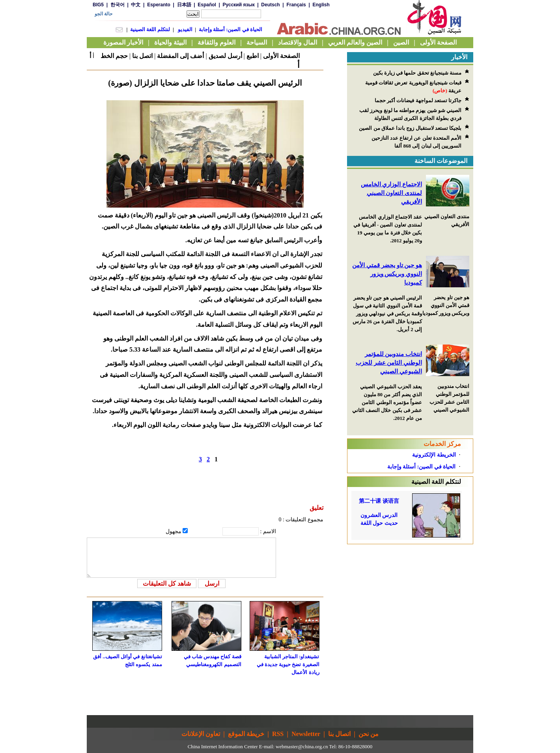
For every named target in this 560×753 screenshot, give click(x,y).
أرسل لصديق (225, 56)
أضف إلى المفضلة (180, 56)
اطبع (253, 56)
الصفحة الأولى (281, 56)
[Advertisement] (410, 594)
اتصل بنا (142, 56)
